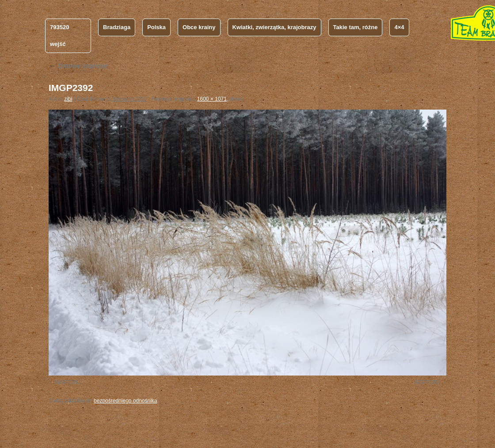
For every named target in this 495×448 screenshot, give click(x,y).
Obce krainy (199, 27)
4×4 (399, 27)
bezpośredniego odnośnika (125, 401)
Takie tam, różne (356, 27)
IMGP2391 (68, 382)
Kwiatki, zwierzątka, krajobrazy (274, 27)
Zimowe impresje (78, 66)
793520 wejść (59, 36)
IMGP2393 (427, 382)
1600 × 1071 (212, 99)
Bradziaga (117, 27)
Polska (156, 27)
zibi (68, 99)
